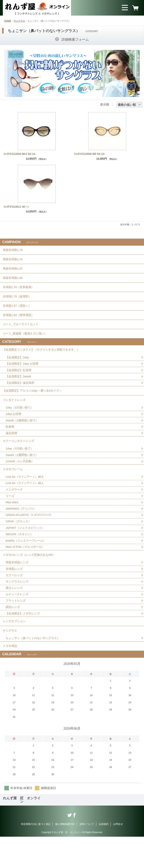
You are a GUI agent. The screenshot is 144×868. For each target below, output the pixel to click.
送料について (87, 855)
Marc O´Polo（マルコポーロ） (26, 571)
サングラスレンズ (18, 608)
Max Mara (12, 524)
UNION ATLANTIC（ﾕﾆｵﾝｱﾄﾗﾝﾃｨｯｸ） (30, 538)
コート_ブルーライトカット (22, 334)
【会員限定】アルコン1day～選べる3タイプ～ (34, 405)
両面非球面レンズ (18, 588)
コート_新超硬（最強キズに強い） (26, 345)
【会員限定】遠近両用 (21, 397)
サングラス (19, 21)
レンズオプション (15, 649)
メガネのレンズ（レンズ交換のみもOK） (31, 579)
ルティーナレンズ (18, 621)
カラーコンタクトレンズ (20, 459)
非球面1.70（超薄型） (18, 303)
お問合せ (118, 855)
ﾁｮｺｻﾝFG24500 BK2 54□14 (19, 154)
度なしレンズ (15, 614)
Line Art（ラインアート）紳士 (26, 498)
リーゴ (10, 518)
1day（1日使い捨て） (20, 424)
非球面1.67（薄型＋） (18, 313)
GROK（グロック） (19, 544)
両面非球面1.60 (13, 282)
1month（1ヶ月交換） (21, 481)
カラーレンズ (15, 601)
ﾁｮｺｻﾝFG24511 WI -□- (16, 207)
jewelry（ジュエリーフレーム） (27, 564)
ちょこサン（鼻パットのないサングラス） (34, 668)
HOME (8, 21)
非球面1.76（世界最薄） (19, 292)
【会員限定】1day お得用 (23, 377)
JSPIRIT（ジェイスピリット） (27, 551)
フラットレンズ (16, 628)
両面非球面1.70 (13, 261)
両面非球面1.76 (13, 251)
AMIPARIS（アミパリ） (22, 531)
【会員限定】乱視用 (19, 384)
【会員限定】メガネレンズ (24, 641)
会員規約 (104, 855)
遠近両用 (12, 451)
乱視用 (10, 444)
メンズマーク (15, 511)
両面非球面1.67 (13, 272)
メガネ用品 (10, 677)
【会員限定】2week (19, 390)
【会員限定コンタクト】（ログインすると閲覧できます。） (44, 362)
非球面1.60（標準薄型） (19, 324)
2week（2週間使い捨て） (23, 437)
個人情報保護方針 (65, 855)
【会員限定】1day (18, 370)
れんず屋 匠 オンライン (22, 831)
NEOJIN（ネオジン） (20, 558)
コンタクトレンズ (15, 416)
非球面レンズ (15, 594)
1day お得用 (14, 431)
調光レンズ (13, 634)
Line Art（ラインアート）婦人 (26, 504)
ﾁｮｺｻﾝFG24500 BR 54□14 (89, 154)
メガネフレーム (13, 489)
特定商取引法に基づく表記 (36, 855)
